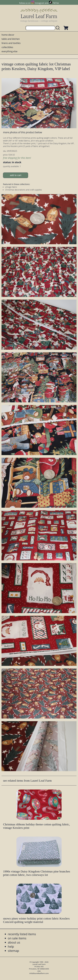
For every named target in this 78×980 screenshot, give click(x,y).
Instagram (40, 3)
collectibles (7, 47)
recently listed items (22, 934)
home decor (8, 35)
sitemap (13, 951)
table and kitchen (11, 39)
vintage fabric (11, 187)
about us (14, 942)
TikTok (56, 3)
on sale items (17, 938)
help (11, 946)
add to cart (16, 175)
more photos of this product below (22, 132)
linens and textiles (11, 43)
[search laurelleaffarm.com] (58, 28)
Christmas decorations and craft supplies (23, 190)
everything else (9, 51)
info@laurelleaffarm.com (39, 973)
